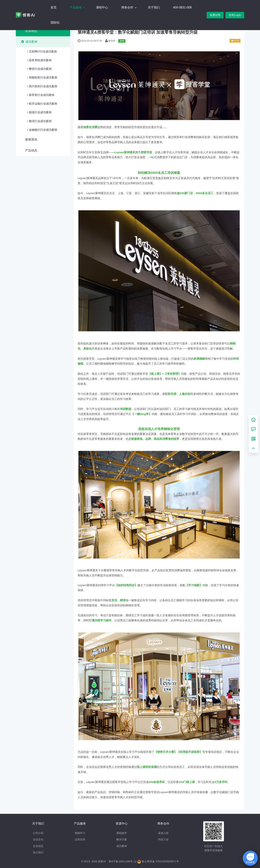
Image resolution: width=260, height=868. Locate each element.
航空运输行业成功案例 (43, 104)
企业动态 (31, 31)
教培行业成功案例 (40, 121)
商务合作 (128, 7)
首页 (54, 7)
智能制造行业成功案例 (43, 77)
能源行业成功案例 (40, 112)
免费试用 (215, 15)
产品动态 (31, 150)
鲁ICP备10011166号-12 (123, 861)
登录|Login (235, 15)
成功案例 (31, 42)
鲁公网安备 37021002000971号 (158, 861)
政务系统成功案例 (40, 60)
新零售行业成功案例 (42, 95)
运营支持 (80, 839)
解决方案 (122, 839)
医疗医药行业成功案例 (43, 86)
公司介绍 (38, 833)
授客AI (102, 861)
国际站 (55, 22)
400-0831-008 (182, 7)
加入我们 (38, 852)
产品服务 (76, 7)
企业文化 (38, 839)
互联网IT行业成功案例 (43, 51)
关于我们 (154, 7)
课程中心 (102, 7)
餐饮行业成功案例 (40, 69)
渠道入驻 (163, 833)
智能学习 (80, 833)
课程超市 (122, 833)
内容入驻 (163, 839)
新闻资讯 (31, 139)
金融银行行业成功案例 (43, 130)
